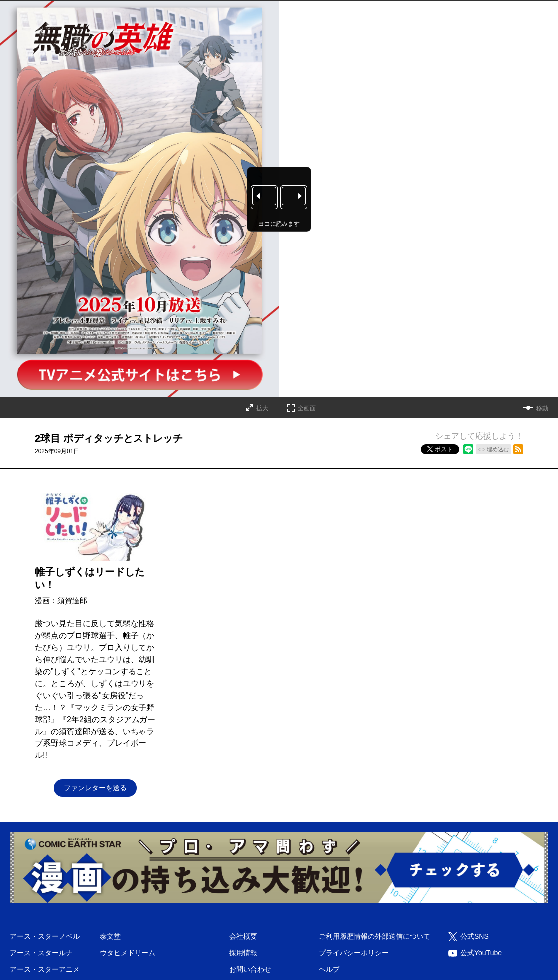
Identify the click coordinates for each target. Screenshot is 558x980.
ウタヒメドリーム (128, 953)
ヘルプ (329, 969)
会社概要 (243, 936)
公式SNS (475, 936)
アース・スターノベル (45, 936)
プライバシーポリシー (354, 953)
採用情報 (243, 953)
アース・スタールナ (41, 953)
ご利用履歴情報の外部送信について (375, 936)
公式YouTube (481, 953)
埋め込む (498, 449)
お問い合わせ (250, 969)
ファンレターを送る (95, 788)
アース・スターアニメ (45, 969)
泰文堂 (110, 936)
